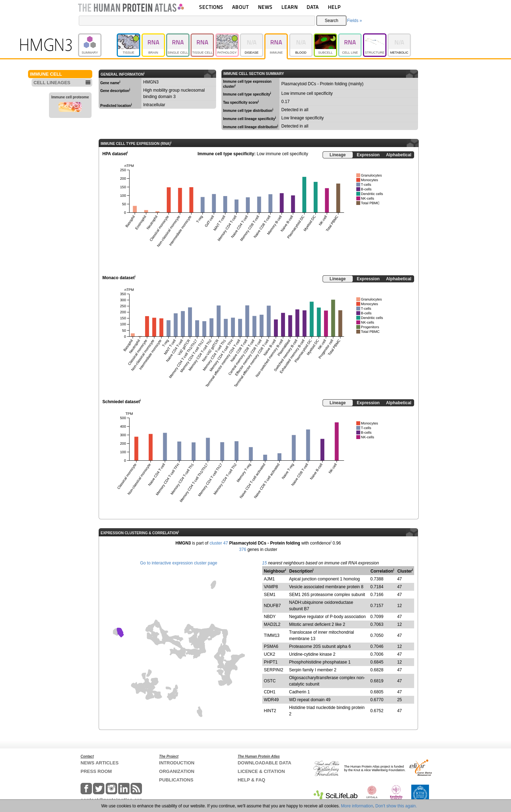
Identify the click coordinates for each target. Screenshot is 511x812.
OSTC (270, 681)
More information (357, 806)
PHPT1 (271, 662)
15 (265, 563)
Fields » (355, 21)
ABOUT (240, 7)
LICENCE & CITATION (261, 771)
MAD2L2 (272, 624)
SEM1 (270, 595)
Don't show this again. (396, 806)
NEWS (265, 7)
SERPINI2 (274, 670)
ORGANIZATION (177, 771)
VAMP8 (271, 587)
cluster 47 (219, 543)
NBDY (270, 617)
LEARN (290, 7)
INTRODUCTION (177, 763)
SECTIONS (211, 7)
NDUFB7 (273, 606)
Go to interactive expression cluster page (179, 563)
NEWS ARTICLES (100, 763)
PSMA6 (271, 646)
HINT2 (270, 711)
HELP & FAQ (252, 780)
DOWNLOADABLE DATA (265, 763)
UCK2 (270, 654)
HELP (334, 7)
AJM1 (270, 579)
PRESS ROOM (96, 771)
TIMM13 (272, 635)
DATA (313, 7)
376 (243, 550)
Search (331, 21)
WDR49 (271, 700)
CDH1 (270, 692)
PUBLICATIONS (176, 780)
